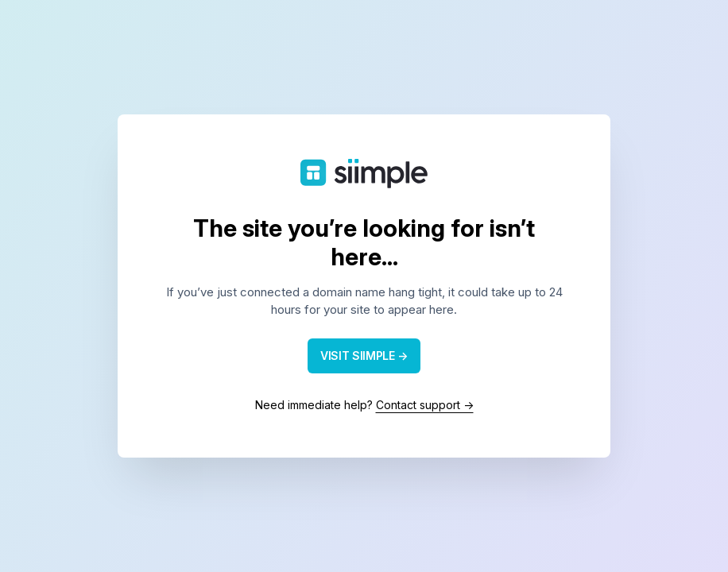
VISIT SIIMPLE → (364, 356)
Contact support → (425, 405)
